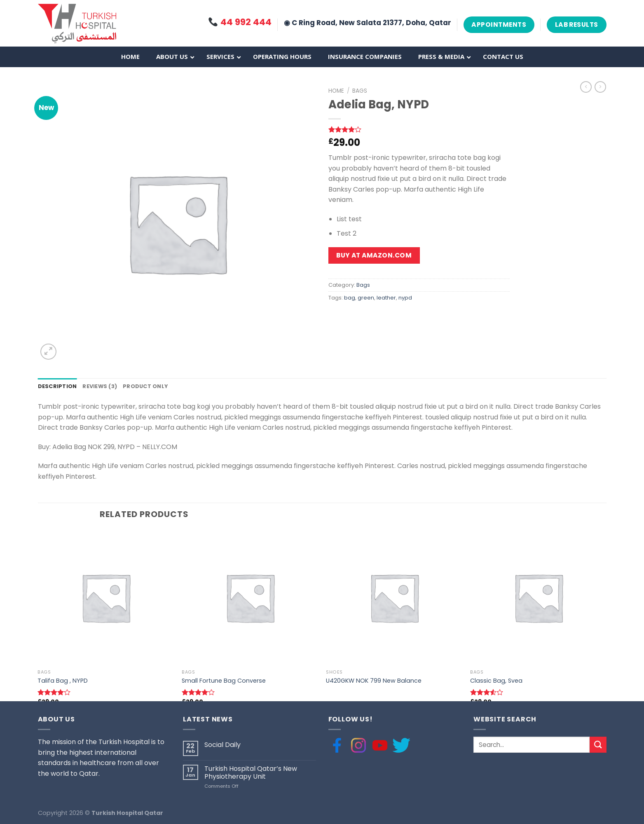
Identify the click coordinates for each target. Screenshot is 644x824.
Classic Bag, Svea (496, 681)
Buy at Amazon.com (374, 255)
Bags (360, 91)
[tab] (57, 386)
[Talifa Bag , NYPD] (105, 597)
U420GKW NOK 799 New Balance (374, 681)
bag (350, 298)
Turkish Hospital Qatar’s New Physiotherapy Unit (251, 772)
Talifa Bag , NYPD (63, 681)
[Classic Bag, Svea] (538, 597)
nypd (405, 298)
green (366, 298)
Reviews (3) (100, 386)
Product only (145, 386)
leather (386, 298)
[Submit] (598, 745)
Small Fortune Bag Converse (224, 681)
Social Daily (222, 745)
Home (336, 91)
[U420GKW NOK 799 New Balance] (394, 597)
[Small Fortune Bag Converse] (250, 597)
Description (57, 386)
